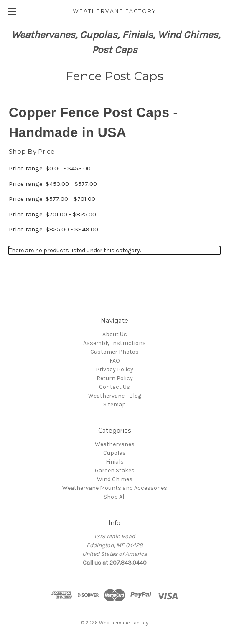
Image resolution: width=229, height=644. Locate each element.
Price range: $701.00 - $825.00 (52, 214)
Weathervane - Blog (115, 396)
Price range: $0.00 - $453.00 (50, 168)
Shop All (115, 497)
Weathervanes (115, 444)
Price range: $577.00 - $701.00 (52, 199)
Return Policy (115, 378)
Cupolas (114, 453)
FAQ (115, 361)
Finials (115, 462)
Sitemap (114, 404)
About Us (115, 334)
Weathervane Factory (124, 623)
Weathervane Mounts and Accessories (115, 488)
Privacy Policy (114, 369)
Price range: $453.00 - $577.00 (53, 184)
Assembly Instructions (114, 343)
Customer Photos (114, 352)
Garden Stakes (115, 470)
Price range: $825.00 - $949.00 (53, 229)
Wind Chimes (115, 479)
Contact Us (114, 387)
